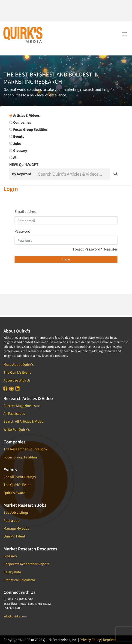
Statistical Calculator (19, 580)
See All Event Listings (20, 477)
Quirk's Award (14, 493)
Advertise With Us (17, 380)
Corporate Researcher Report (26, 564)
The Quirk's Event (17, 372)
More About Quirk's (19, 364)
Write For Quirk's (17, 429)
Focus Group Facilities (20, 457)
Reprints (109, 640)
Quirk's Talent (14, 536)
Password (22, 231)
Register (111, 249)
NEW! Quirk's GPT (24, 165)
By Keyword (22, 174)
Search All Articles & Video (24, 421)
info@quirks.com (15, 616)
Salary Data (12, 572)
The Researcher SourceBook (25, 449)
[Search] (74, 174)
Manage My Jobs (16, 528)
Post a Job (12, 520)
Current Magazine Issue (22, 406)
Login (66, 259)
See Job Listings (16, 512)
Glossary (10, 556)
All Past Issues (14, 413)
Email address (26, 211)
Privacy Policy (90, 640)
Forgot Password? (88, 249)
